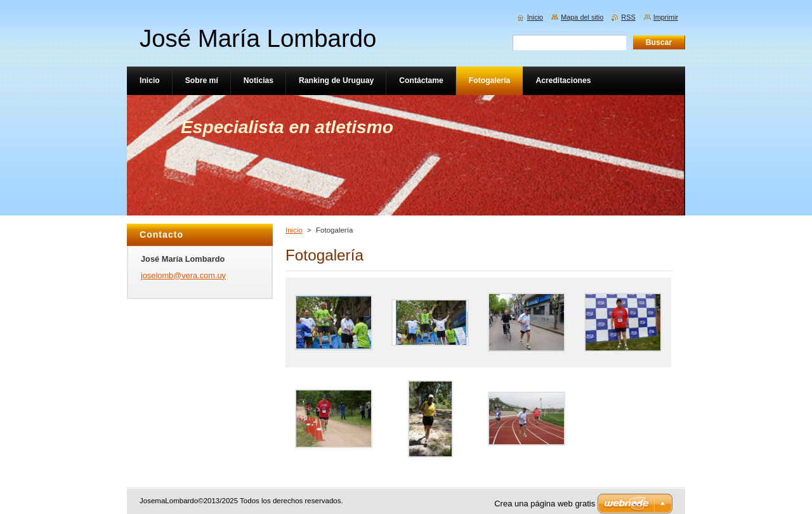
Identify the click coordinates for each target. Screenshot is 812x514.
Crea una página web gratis (545, 504)
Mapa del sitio (582, 17)
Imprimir (666, 17)
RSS (628, 17)
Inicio (294, 230)
